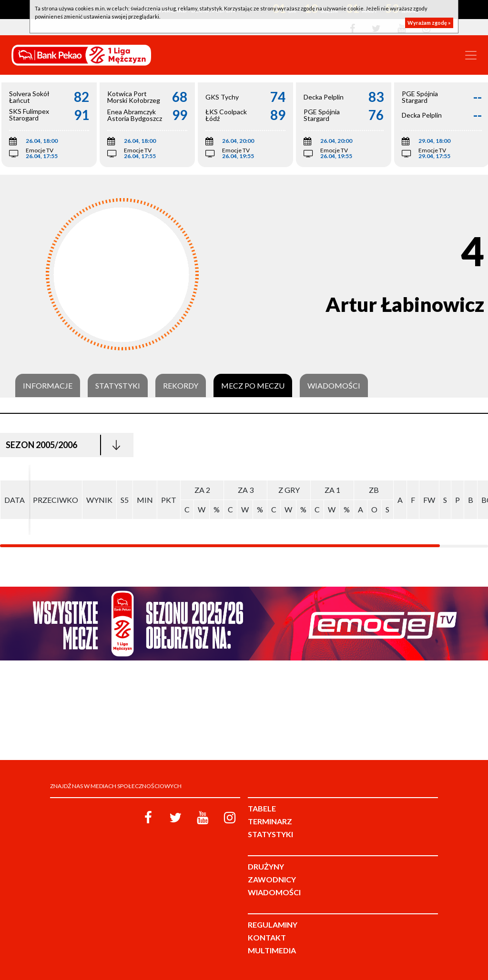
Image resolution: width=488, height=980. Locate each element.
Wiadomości (334, 386)
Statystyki (118, 386)
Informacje (48, 386)
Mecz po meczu (253, 386)
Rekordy (181, 386)
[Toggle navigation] (471, 55)
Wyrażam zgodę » (429, 23)
